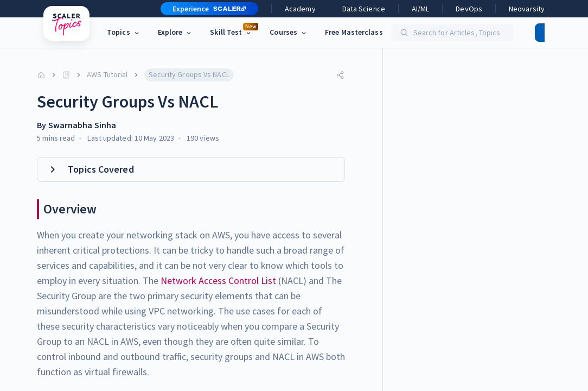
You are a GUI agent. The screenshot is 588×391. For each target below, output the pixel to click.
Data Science (364, 9)
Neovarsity (527, 9)
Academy (300, 9)
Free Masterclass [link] (354, 32)
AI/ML (421, 9)
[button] (205, 9)
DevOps (469, 9)
